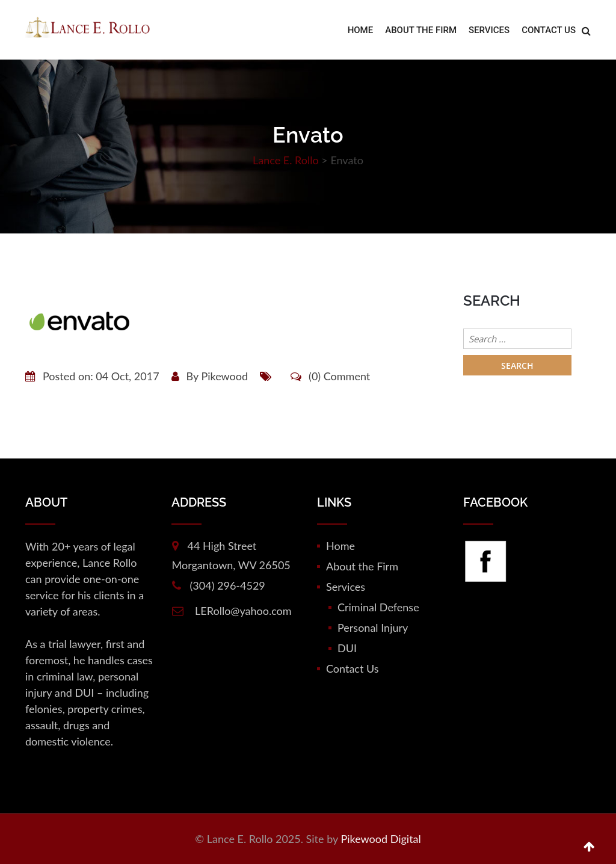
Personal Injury (373, 628)
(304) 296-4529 (228, 585)
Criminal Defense (378, 607)
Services (489, 30)
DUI (347, 648)
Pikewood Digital (380, 839)
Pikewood (224, 376)
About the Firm (421, 30)
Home (361, 30)
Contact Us (549, 30)
